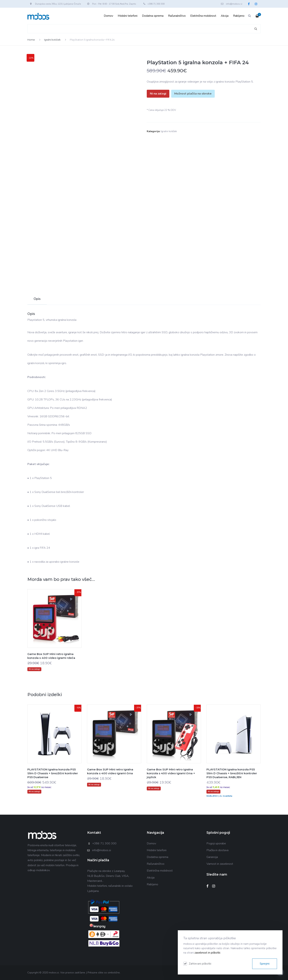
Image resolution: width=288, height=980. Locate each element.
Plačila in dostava (217, 850)
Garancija (212, 857)
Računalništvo (177, 16)
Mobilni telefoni (128, 16)
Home (31, 40)
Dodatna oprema (153, 16)
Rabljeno (239, 16)
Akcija (225, 16)
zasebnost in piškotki (207, 953)
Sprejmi (265, 964)
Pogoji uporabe (216, 843)
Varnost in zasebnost (220, 864)
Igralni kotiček (52, 40)
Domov (108, 16)
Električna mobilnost (203, 16)
